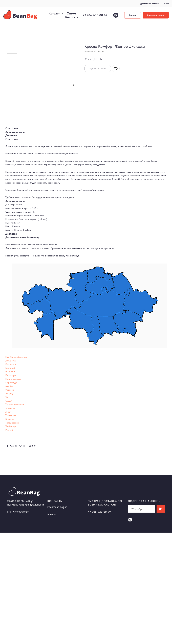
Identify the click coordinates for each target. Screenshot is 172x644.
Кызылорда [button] (11, 375)
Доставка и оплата (149, 4)
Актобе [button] (9, 386)
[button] (133, 15)
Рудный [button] (9, 430)
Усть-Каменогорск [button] (15, 404)
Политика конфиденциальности (25, 505)
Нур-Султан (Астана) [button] (16, 357)
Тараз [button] (8, 397)
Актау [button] (8, 412)
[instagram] (116, 15)
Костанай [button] (10, 368)
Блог (166, 4)
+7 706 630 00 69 (95, 15)
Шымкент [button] (10, 372)
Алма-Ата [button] (10, 361)
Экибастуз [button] (11, 426)
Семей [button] (9, 401)
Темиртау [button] (10, 408)
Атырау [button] (9, 393)
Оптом (71, 13)
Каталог (55, 13)
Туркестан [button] (11, 415)
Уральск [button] (10, 390)
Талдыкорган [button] (12, 423)
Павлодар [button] (11, 364)
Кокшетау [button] (10, 419)
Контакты (72, 17)
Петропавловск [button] (13, 379)
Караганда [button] (11, 383)
